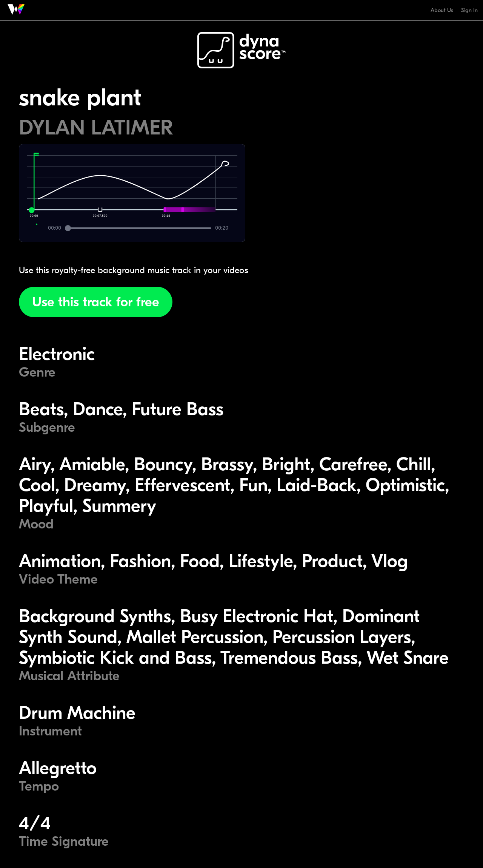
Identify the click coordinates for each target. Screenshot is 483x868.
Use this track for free (96, 302)
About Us (442, 10)
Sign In (469, 10)
